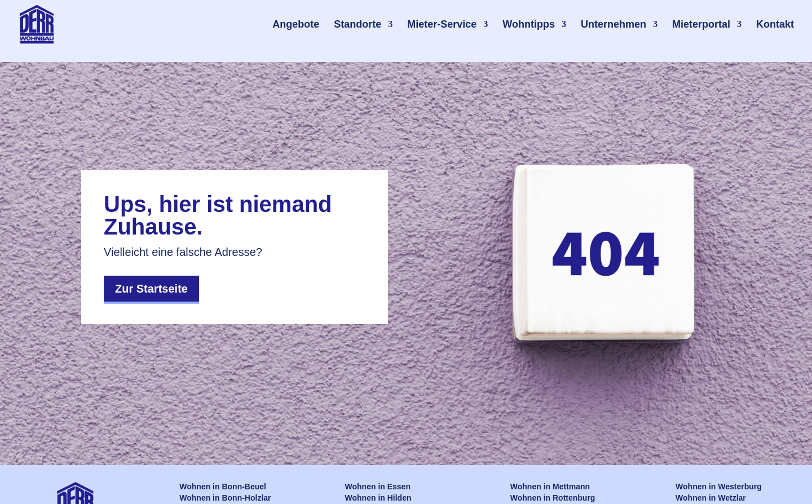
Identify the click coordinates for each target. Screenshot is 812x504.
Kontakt (775, 24)
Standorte (358, 24)
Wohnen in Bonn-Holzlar (225, 498)
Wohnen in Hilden (378, 498)
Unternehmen (614, 24)
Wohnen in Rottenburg (553, 498)
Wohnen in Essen (378, 487)
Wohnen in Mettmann (550, 487)
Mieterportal (701, 24)
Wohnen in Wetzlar (711, 498)
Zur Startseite (151, 289)
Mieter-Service (442, 24)
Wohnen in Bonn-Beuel (223, 487)
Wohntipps (529, 24)
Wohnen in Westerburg (719, 487)
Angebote (296, 24)
